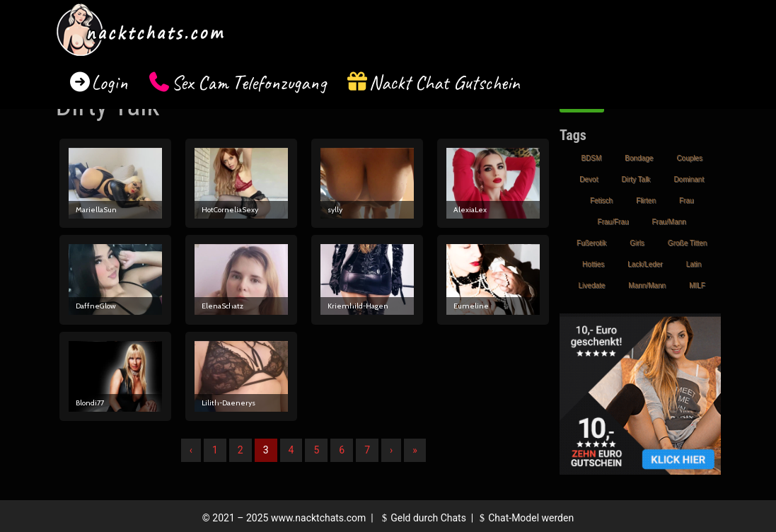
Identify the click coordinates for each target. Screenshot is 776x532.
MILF (697, 285)
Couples (689, 158)
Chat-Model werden (525, 518)
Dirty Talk (636, 179)
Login (110, 82)
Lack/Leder (645, 264)
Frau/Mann (669, 222)
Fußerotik (591, 243)
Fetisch (601, 201)
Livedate (592, 285)
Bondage (639, 158)
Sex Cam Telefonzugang (249, 82)
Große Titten (688, 243)
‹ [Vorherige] (191, 450)
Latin (694, 264)
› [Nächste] (391, 450)
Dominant (689, 179)
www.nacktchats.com (319, 518)
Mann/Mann (647, 285)
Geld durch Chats (422, 518)
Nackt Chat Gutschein (445, 82)
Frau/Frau (613, 222)
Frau (687, 201)
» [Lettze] (415, 450)
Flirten (646, 201)
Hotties (593, 264)
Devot (589, 179)
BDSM (591, 158)
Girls (637, 243)
